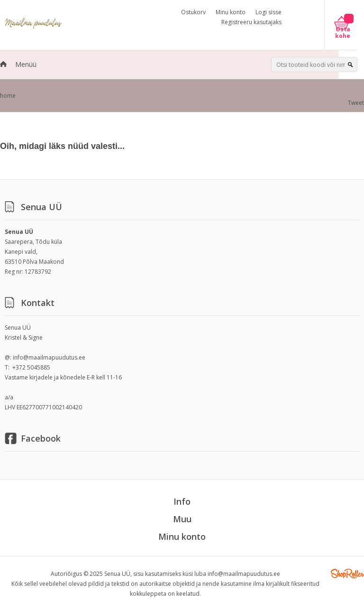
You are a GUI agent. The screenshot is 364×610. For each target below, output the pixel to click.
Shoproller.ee (347, 573)
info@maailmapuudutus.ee (49, 357)
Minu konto (231, 12)
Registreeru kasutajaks (251, 22)
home (8, 96)
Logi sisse (268, 12)
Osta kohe (343, 33)
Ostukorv (193, 12)
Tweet (356, 103)
